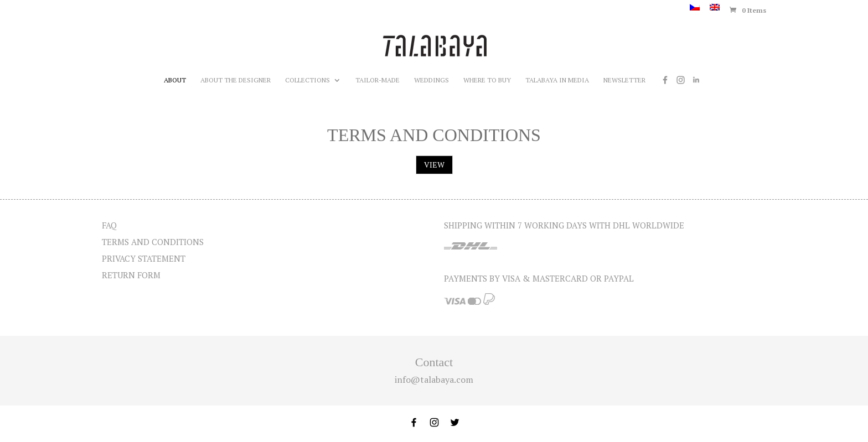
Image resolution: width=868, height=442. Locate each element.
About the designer (236, 80)
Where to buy (487, 80)
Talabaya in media (557, 80)
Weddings (432, 80)
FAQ (109, 225)
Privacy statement (144, 258)
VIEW (434, 165)
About (175, 80)
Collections (308, 80)
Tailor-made (378, 80)
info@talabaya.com (434, 379)
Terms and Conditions (153, 242)
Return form (131, 275)
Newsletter (624, 80)
